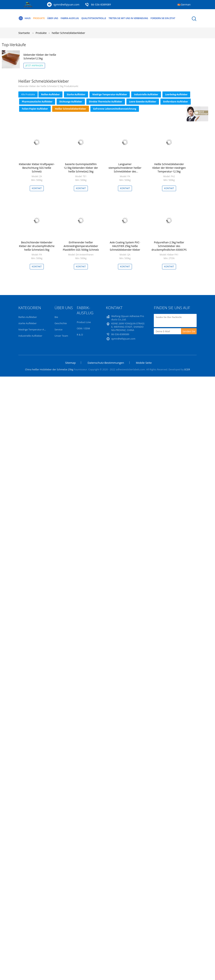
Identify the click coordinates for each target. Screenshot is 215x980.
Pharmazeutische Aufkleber (37, 102)
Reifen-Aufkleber (50, 94)
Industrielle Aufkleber (146, 94)
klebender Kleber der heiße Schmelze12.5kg (40, 57)
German (186, 4)
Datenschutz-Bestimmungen (106, 363)
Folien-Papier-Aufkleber (35, 109)
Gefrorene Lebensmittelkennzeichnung (115, 109)
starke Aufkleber (76, 94)
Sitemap (70, 363)
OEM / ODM (83, 328)
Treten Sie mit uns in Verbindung (128, 18)
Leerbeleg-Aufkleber (176, 94)
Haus (24, 18)
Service (59, 329)
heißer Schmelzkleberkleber (69, 33)
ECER (187, 369)
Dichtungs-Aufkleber (71, 102)
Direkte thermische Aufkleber (106, 102)
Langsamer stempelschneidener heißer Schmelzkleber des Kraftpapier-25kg (125, 170)
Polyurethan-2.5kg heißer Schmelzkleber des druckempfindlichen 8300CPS (169, 246)
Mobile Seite (144, 363)
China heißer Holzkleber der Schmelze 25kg (49, 369)
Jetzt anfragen (34, 66)
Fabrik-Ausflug (70, 18)
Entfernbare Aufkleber (176, 102)
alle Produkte (28, 94)
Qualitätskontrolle (94, 18)
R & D (80, 335)
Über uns (53, 18)
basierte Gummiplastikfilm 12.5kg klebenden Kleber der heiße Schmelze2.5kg (81, 168)
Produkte (39, 18)
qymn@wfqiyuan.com (66, 4)
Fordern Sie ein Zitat (163, 18)
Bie (56, 317)
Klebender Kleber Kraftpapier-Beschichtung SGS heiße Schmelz (37, 168)
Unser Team (61, 336)
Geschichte (61, 323)
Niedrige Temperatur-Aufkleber (110, 94)
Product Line (84, 322)
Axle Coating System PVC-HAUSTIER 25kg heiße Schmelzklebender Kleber (125, 246)
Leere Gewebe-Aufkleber (143, 102)
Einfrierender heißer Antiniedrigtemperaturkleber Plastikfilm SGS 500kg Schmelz (81, 246)
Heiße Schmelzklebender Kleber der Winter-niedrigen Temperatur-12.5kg (169, 168)
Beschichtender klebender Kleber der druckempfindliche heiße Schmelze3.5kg (37, 246)
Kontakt (37, 188)
